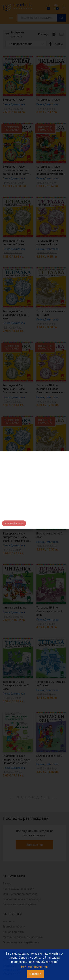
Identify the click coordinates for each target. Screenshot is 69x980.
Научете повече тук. (35, 967)
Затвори (35, 974)
